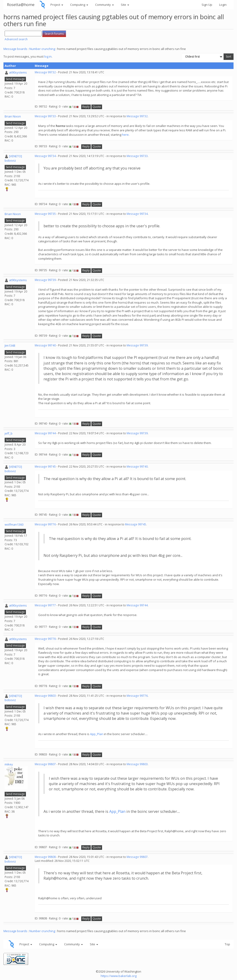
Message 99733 (45, 116)
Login (223, 5)
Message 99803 (45, 696)
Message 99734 (45, 156)
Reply (86, 107)
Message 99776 (45, 524)
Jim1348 (10, 345)
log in (48, 56)
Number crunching (42, 49)
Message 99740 (45, 345)
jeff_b (9, 433)
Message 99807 (45, 764)
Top (227, 944)
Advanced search (16, 39)
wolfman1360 (14, 524)
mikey (9, 764)
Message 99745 (45, 467)
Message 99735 (45, 214)
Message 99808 (45, 857)
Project (57, 5)
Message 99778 (45, 639)
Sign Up (207, 5)
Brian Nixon (13, 116)
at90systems (18, 72)
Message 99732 (45, 72)
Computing (79, 5)
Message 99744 (45, 433)
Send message (15, 79)
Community (104, 5)
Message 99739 (45, 280)
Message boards (15, 49)
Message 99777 (45, 605)
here (125, 135)
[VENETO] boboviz (13, 158)
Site (125, 5)
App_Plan (97, 734)
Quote (97, 107)
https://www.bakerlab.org (119, 976)
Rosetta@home (21, 5)
